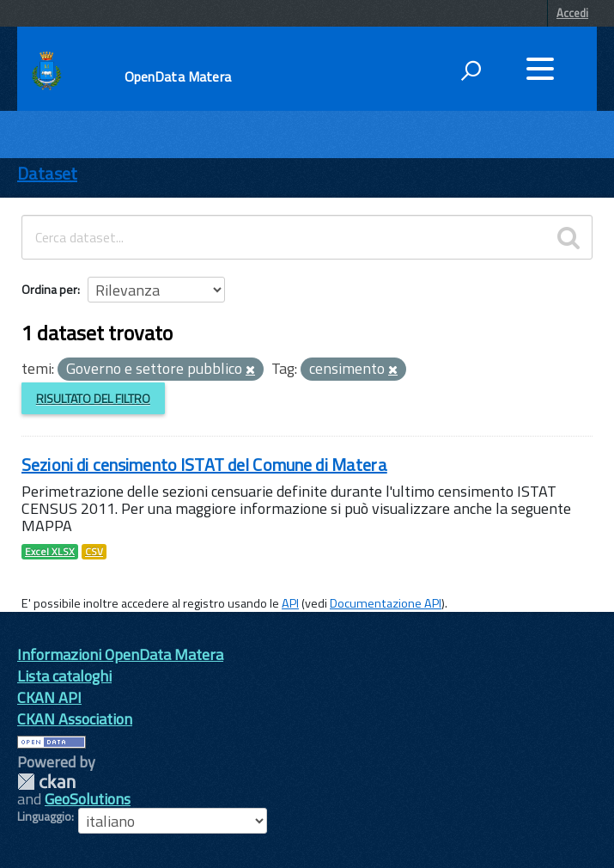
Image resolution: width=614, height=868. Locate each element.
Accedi (572, 13)
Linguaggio (44, 816)
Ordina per (49, 289)
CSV (94, 552)
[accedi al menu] (540, 69)
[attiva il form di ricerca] (471, 70)
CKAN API (49, 697)
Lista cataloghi (64, 676)
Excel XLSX (50, 552)
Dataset (47, 173)
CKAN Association (75, 719)
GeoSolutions (88, 799)
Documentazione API (386, 603)
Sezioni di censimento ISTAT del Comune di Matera (204, 465)
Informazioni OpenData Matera (120, 654)
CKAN (46, 782)
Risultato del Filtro (93, 398)
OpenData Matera (178, 76)
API (290, 603)
